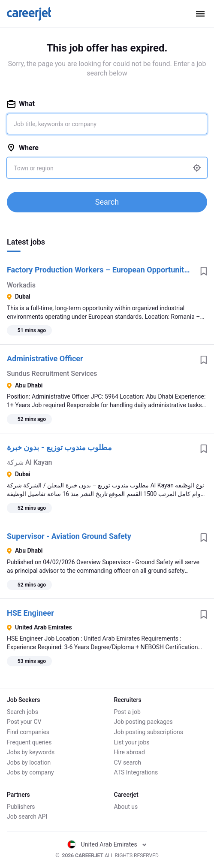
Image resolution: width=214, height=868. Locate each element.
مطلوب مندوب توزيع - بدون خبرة (59, 447)
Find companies (28, 732)
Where (23, 148)
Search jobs (23, 712)
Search (107, 202)
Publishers (21, 807)
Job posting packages (143, 722)
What (21, 104)
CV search (128, 762)
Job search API (27, 817)
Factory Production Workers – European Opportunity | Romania (100, 270)
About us (126, 807)
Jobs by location (29, 762)
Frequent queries (29, 742)
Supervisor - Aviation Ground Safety (69, 536)
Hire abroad (130, 752)
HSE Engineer (30, 613)
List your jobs (132, 742)
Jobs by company (30, 772)
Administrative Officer (45, 358)
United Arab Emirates (107, 844)
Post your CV (24, 722)
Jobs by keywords (31, 752)
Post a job (127, 712)
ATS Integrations (136, 772)
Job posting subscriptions (149, 732)
